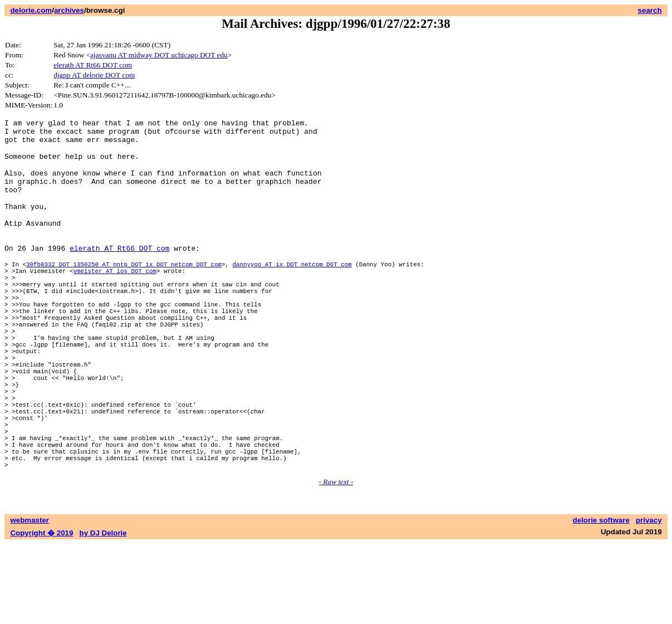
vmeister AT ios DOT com (114, 302)
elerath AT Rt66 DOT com (93, 65)
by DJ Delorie (103, 613)
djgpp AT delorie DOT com (94, 75)
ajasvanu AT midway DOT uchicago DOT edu (159, 55)
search (650, 10)
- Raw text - (336, 562)
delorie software (601, 600)
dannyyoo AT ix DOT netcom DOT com (292, 294)
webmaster (30, 600)
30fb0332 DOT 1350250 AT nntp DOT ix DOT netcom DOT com (124, 294)
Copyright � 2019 (41, 613)
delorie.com (31, 10)
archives (69, 10)
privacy (649, 600)
